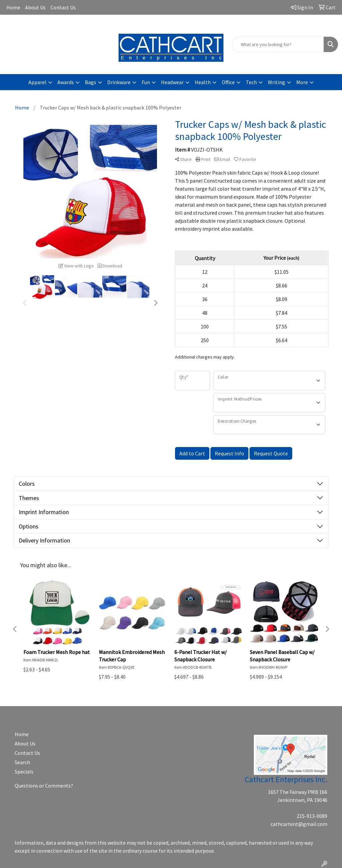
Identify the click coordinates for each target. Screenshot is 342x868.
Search (22, 762)
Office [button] (228, 82)
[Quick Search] (278, 44)
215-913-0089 (312, 816)
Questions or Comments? (44, 786)
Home (13, 7)
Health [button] (203, 82)
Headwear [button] (172, 82)
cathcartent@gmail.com (57, 25)
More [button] (302, 82)
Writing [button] (277, 82)
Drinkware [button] (119, 82)
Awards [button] (66, 82)
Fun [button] (146, 82)
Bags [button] (91, 82)
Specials (24, 772)
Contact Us (63, 7)
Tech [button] (251, 82)
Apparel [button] (37, 82)
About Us (35, 7)
